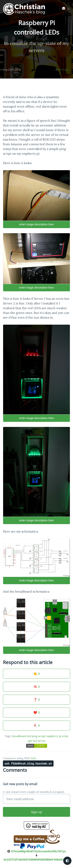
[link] (66, 9)
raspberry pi (54, 736)
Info (34, 758)
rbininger (64, 69)
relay (65, 736)
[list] (66, 8)
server (42, 741)
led (29, 736)
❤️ (37, 713)
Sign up (36, 812)
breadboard (19, 736)
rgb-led (32, 741)
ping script (39, 736)
